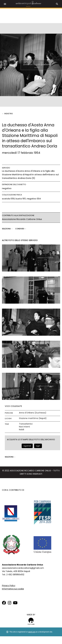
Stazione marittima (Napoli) (33, 418)
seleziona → (8, 229)
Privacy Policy (9, 586)
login (38, 446)
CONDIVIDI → (21, 229)
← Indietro (7, 114)
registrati (27, 446)
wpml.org (32, 632)
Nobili (22, 430)
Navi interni (24, 427)
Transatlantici (26, 424)
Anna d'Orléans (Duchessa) (33, 413)
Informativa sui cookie (13, 589)
